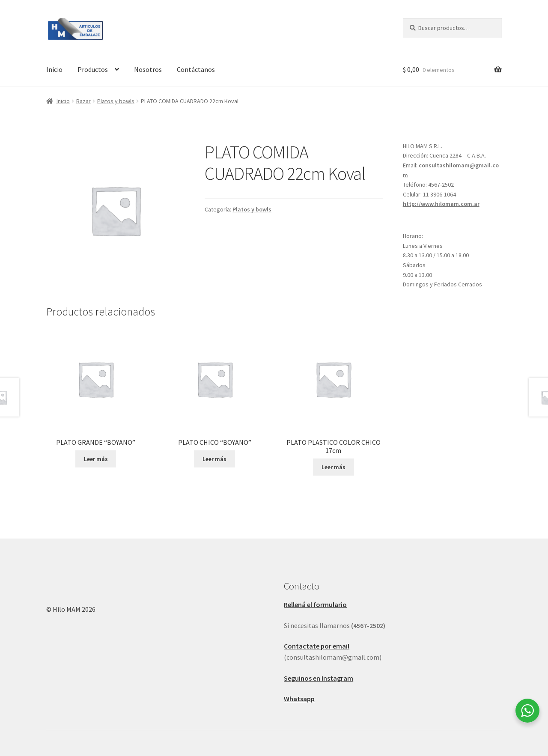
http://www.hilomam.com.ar (441, 204)
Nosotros (148, 69)
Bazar (83, 101)
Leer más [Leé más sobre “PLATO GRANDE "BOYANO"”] (96, 459)
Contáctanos (196, 69)
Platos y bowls (116, 101)
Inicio (54, 69)
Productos (93, 69)
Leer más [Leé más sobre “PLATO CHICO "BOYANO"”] (214, 459)
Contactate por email (317, 646)
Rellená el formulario (315, 604)
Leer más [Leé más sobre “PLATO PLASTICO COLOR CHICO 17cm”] (334, 467)
